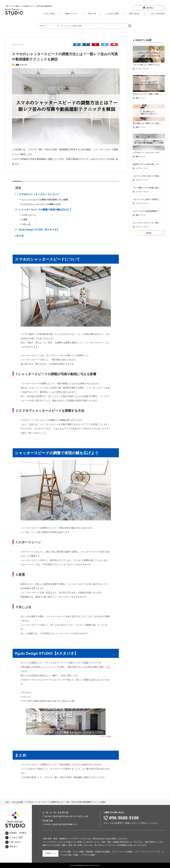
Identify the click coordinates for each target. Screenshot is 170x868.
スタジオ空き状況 (157, 14)
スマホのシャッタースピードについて (39, 194)
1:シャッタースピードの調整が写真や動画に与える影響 (45, 199)
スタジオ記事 (17, 802)
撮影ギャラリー (72, 14)
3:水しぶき (26, 224)
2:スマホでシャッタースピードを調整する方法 (41, 204)
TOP (7, 802)
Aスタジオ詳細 (106, 736)
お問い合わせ (134, 14)
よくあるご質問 (112, 14)
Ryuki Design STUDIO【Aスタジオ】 (39, 230)
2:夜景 (25, 219)
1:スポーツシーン (29, 215)
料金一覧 (92, 14)
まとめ (20, 235)
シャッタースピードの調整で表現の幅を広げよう (45, 210)
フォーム (150, 823)
